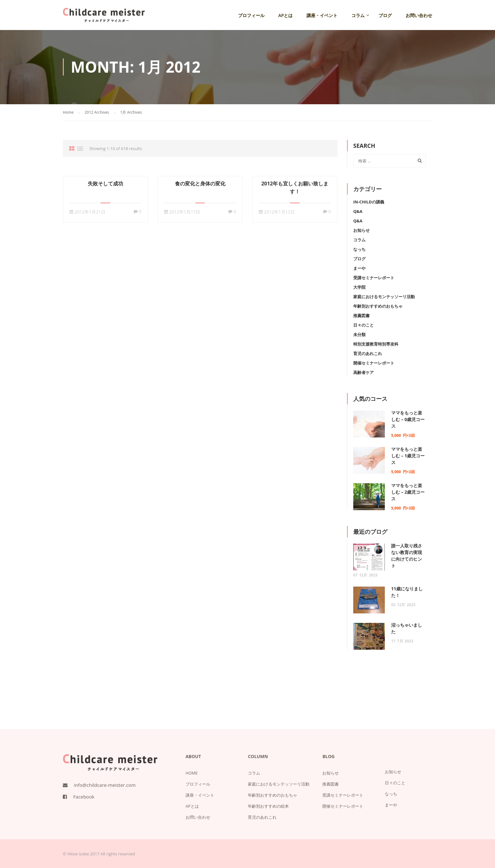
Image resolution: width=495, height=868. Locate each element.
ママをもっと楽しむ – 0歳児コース (408, 419)
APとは (286, 15)
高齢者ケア (364, 372)
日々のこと (364, 325)
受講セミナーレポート (374, 278)
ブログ (385, 15)
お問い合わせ (419, 15)
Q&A (358, 211)
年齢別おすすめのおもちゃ (378, 306)
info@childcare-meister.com (105, 785)
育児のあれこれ (368, 353)
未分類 (359, 335)
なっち (359, 249)
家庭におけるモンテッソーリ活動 (384, 297)
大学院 (359, 287)
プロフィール (251, 15)
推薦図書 (361, 316)
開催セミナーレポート (374, 363)
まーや (359, 268)
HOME (192, 773)
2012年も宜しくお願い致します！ (295, 187)
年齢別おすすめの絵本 (268, 806)
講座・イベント (322, 15)
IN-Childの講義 (369, 202)
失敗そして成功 (105, 184)
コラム (358, 15)
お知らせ (361, 230)
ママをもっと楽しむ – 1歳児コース (408, 456)
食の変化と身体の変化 (200, 184)
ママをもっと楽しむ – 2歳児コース (408, 492)
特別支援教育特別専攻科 (376, 344)
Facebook (84, 797)
